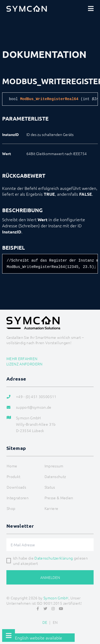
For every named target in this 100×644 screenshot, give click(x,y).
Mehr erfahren (22, 359)
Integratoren (18, 498)
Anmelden (50, 577)
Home (12, 466)
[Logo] (27, 8)
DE (45, 622)
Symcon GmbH (56, 598)
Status (50, 487)
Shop (11, 508)
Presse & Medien (59, 498)
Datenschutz (55, 476)
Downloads (16, 487)
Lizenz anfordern (25, 364)
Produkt (13, 476)
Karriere (51, 508)
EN (55, 622)
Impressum (54, 466)
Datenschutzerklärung (54, 558)
